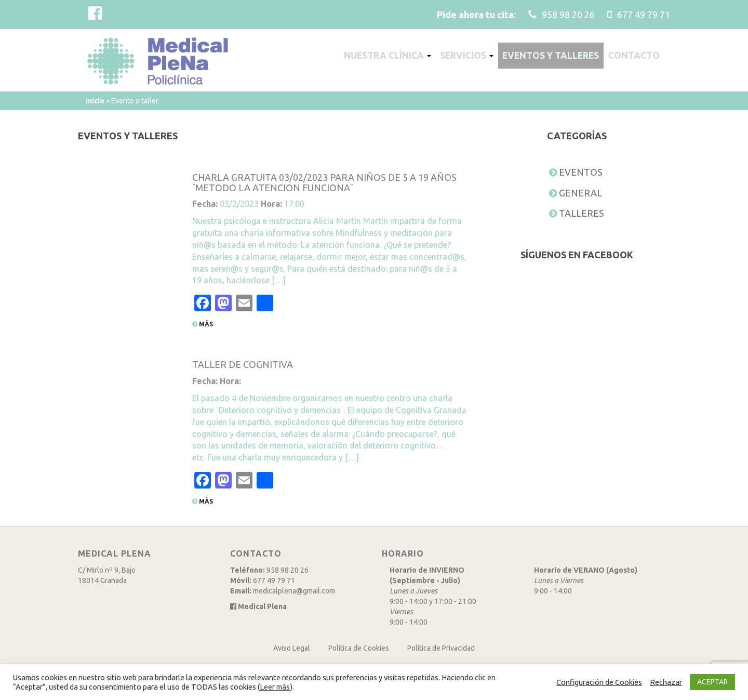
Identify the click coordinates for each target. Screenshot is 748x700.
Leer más (275, 687)
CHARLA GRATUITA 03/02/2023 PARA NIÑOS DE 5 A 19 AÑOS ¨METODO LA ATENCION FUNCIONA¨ (324, 182)
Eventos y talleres (553, 56)
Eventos (581, 172)
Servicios (466, 56)
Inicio (95, 101)
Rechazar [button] (666, 682)
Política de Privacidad (441, 648)
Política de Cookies (359, 648)
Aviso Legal (292, 648)
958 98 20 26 (288, 570)
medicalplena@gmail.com (294, 591)
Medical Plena (258, 606)
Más (203, 324)
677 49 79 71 (274, 580)
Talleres (582, 213)
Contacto (638, 56)
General (580, 193)
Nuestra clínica (384, 56)
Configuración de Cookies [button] (599, 682)
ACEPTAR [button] (712, 682)
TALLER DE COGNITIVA (243, 364)
